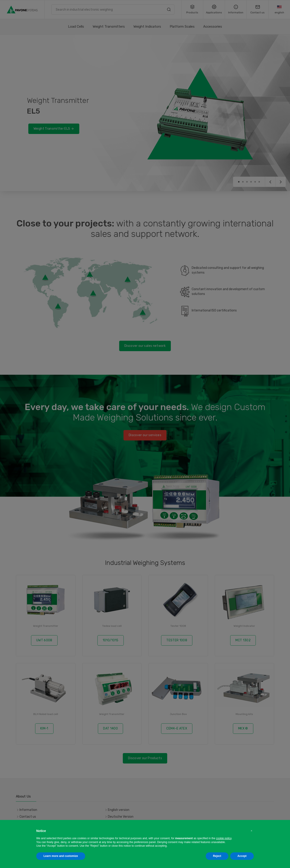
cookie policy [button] (224, 838)
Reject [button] (217, 856)
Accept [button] (242, 856)
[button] (251, 831)
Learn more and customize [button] (61, 856)
